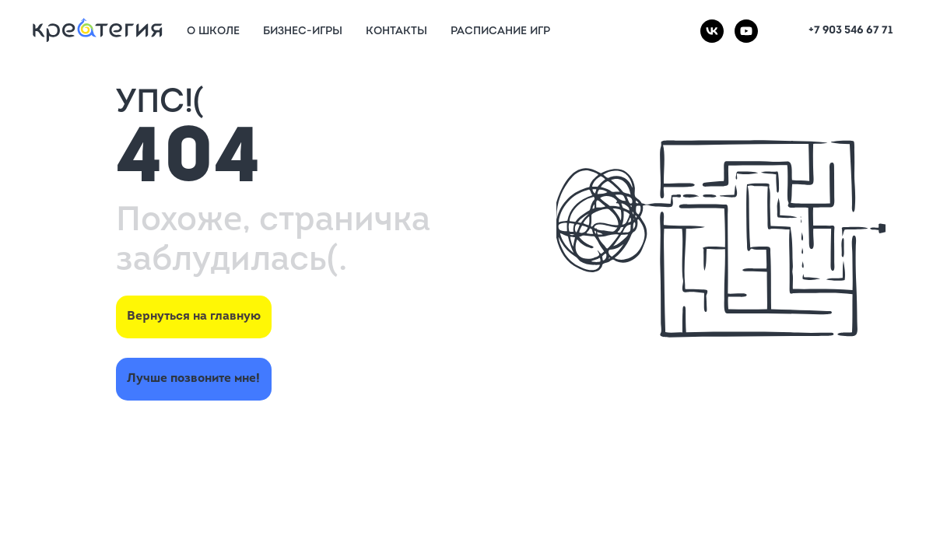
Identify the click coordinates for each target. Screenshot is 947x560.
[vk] (712, 31)
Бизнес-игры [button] (303, 31)
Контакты (396, 31)
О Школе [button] (213, 31)
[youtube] (746, 31)
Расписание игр (500, 31)
